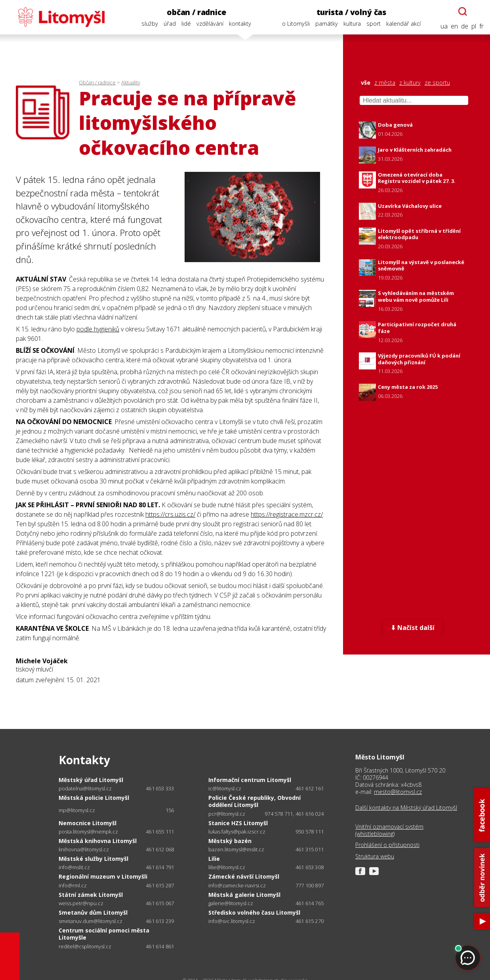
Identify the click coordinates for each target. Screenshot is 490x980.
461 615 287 (160, 885)
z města (385, 83)
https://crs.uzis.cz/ (170, 514)
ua (444, 26)
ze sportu (437, 83)
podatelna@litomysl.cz (85, 789)
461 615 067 (160, 903)
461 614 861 (160, 946)
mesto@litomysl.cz (398, 792)
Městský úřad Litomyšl (91, 780)
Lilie (214, 859)
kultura (352, 24)
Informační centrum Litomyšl (250, 780)
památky (327, 24)
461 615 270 (310, 921)
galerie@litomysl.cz (231, 903)
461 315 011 (310, 849)
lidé (186, 24)
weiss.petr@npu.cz (81, 903)
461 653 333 (160, 788)
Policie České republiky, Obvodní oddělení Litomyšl (255, 801)
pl (474, 26)
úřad (170, 24)
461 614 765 (310, 903)
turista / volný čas (351, 12)
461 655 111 (160, 832)
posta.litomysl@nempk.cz (88, 832)
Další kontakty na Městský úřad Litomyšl (406, 808)
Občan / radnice (97, 82)
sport (374, 24)
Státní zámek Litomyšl (91, 895)
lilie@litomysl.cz (227, 867)
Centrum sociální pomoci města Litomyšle (104, 934)
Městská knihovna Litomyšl (98, 841)
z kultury (410, 83)
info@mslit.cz (74, 867)
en (454, 26)
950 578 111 (310, 832)
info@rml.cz (73, 886)
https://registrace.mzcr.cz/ (287, 514)
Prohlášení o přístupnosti (387, 845)
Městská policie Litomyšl (94, 798)
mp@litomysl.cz (77, 810)
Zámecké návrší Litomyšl (244, 876)
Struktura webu (375, 856)
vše (366, 83)
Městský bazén (230, 841)
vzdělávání (210, 24)
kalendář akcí (403, 24)
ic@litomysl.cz (225, 789)
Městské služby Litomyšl (93, 859)
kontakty (240, 24)
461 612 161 (310, 788)
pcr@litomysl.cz (227, 814)
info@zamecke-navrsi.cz (237, 886)
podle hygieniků (98, 329)
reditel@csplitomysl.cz (85, 947)
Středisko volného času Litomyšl (254, 912)
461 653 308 (310, 867)
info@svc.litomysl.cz (232, 921)
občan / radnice (196, 12)
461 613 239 (160, 921)
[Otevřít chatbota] (463, 11)
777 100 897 (310, 885)
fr (481, 26)
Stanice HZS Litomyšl (238, 823)
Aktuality (131, 82)
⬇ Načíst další (413, 628)
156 (170, 810)
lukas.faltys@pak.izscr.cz (237, 832)
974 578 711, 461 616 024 (294, 814)
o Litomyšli (296, 24)
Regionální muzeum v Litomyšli (103, 876)
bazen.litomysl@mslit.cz (236, 850)
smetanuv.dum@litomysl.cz (91, 921)
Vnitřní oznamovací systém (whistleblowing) (389, 830)
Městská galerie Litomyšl (244, 895)
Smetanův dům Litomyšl (93, 912)
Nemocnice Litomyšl (88, 823)
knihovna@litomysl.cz (84, 850)
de (465, 26)
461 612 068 (160, 849)
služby (150, 24)
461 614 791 (160, 867)
